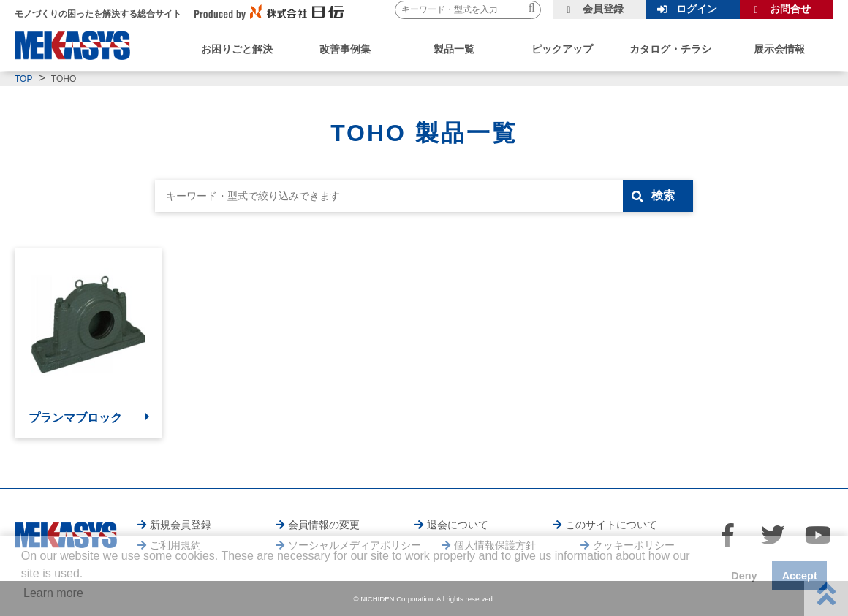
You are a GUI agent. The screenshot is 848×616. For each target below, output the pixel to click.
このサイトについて (611, 525)
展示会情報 (779, 49)
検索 (663, 195)
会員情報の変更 (324, 525)
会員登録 (603, 9)
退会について (458, 525)
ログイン (697, 9)
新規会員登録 (181, 525)
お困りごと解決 (237, 49)
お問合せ (790, 9)
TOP (23, 79)
